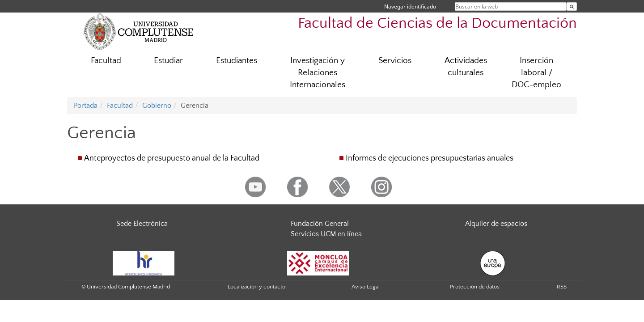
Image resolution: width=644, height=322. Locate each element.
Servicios (395, 61)
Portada (86, 106)
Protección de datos (475, 287)
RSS (562, 287)
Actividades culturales (466, 67)
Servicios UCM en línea (326, 234)
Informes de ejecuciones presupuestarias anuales (430, 158)
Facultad (106, 61)
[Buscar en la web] (572, 6)
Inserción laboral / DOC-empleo (536, 73)
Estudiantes (237, 61)
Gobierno (157, 106)
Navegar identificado (410, 6)
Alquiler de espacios (496, 224)
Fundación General (320, 224)
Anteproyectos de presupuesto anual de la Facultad (172, 158)
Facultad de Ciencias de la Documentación (437, 23)
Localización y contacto (256, 287)
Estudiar (168, 61)
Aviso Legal (366, 287)
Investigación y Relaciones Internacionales (318, 73)
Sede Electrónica (142, 224)
